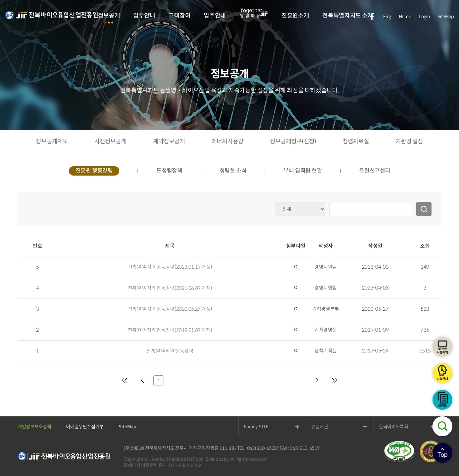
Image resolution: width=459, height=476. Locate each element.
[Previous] (142, 381)
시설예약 (442, 347)
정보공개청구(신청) (293, 141)
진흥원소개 (295, 16)
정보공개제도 (52, 141)
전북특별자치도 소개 (348, 16)
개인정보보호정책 (34, 427)
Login (424, 17)
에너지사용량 (227, 141)
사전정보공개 (110, 141)
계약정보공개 (169, 141)
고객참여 (180, 16)
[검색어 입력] (371, 209)
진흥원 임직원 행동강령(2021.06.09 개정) (170, 288)
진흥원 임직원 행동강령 (170, 351)
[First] (125, 381)
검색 (442, 426)
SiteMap (446, 17)
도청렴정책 (169, 171)
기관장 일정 (409, 141)
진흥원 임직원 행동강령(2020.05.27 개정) (170, 309)
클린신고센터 (375, 171)
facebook (372, 17)
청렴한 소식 (233, 171)
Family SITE (256, 427)
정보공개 (109, 16)
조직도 (442, 400)
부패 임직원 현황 (303, 171)
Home (405, 17)
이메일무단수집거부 (85, 427)
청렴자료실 (356, 141)
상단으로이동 (442, 453)
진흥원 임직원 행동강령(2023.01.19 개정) (170, 267)
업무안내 (144, 16)
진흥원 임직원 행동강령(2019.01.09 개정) (170, 330)
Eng (387, 17)
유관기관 (320, 427)
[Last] (334, 381)
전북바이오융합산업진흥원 (51, 19)
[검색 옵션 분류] (300, 209)
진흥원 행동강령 (94, 171)
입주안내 (215, 16)
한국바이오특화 (394, 427)
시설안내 (442, 373)
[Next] (317, 381)
